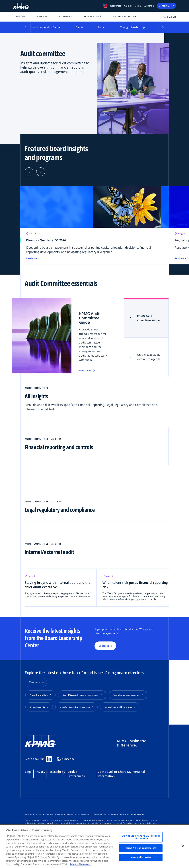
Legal (29, 770)
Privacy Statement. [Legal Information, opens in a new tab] (80, 864)
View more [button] (35, 682)
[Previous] (29, 172)
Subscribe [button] (104, 646)
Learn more (85, 370)
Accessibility (56, 770)
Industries (66, 16)
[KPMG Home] (21, 6)
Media (138, 6)
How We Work (93, 16)
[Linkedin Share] (49, 758)
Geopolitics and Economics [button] (120, 707)
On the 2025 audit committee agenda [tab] (149, 357)
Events (79, 27)
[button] (105, 6)
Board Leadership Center (46, 27)
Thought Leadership (132, 27)
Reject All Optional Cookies (141, 848)
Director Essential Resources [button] (76, 707)
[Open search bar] (170, 17)
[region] (94, 846)
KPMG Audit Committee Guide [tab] (148, 318)
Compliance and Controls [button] (128, 695)
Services (42, 16)
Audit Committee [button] (40, 695)
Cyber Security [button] (39, 707)
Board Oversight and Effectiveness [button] (82, 695)
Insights (20, 16)
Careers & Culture (125, 16)
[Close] (183, 846)
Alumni (128, 6)
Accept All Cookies (141, 857)
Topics (102, 27)
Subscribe (149, 6)
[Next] (41, 172)
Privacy (40, 770)
